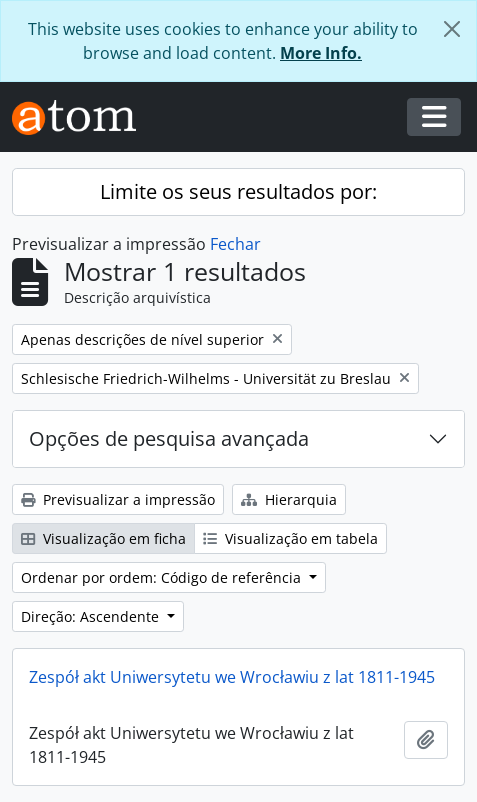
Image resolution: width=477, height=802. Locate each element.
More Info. (321, 53)
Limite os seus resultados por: (238, 191)
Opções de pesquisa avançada (169, 438)
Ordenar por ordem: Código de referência (163, 577)
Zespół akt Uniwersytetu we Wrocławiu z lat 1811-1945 (232, 677)
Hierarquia (289, 499)
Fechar (235, 244)
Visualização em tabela (290, 538)
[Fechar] (452, 29)
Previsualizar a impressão (118, 499)
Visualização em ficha (103, 538)
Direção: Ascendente (92, 616)
